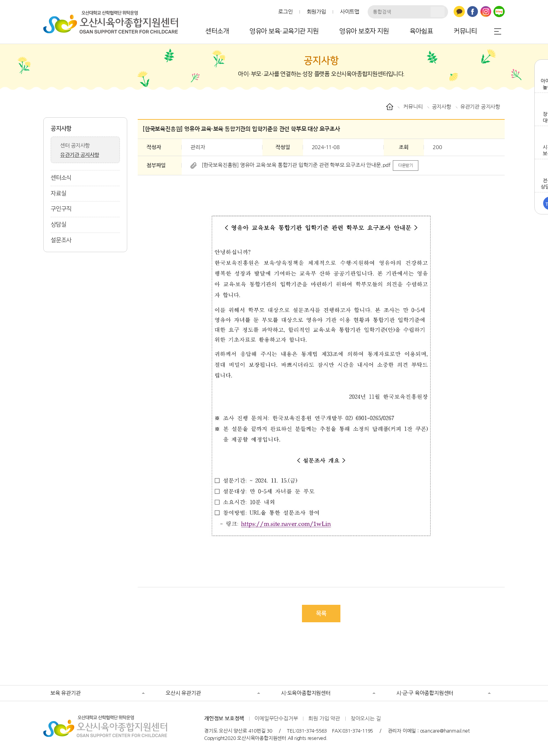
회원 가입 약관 (324, 718)
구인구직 (61, 209)
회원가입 (316, 12)
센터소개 (217, 31)
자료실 (58, 193)
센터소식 (61, 178)
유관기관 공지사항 (80, 155)
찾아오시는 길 (366, 718)
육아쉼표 (421, 31)
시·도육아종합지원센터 (306, 693)
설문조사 (61, 240)
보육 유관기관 (66, 693)
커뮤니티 (465, 31)
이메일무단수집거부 (276, 718)
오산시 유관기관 (183, 693)
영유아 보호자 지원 (364, 31)
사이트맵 (350, 12)
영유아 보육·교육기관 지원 (284, 31)
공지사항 (61, 129)
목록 (321, 614)
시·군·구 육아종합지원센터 (425, 693)
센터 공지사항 (75, 145)
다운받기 (406, 166)
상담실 (58, 225)
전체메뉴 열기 (498, 31)
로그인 (285, 12)
